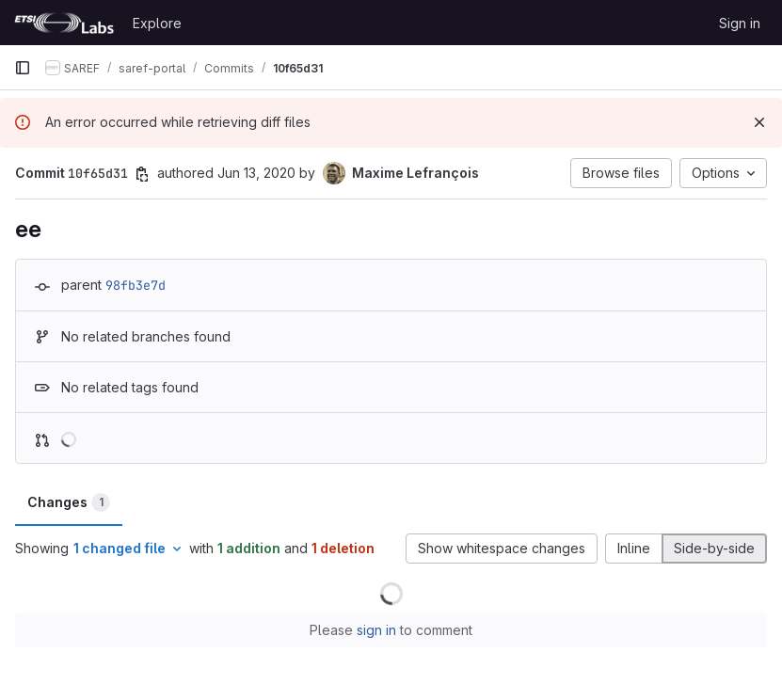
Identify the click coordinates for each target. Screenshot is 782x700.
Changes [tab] (69, 502)
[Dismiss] (759, 122)
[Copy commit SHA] (142, 174)
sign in (376, 630)
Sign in (740, 23)
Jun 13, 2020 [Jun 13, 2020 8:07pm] (256, 173)
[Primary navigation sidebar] (23, 68)
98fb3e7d (136, 285)
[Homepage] (64, 23)
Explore (157, 23)
